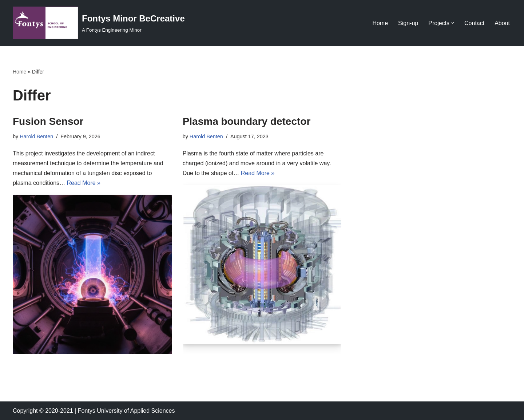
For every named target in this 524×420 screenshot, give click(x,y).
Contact (474, 23)
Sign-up (408, 23)
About (502, 23)
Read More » (84, 183)
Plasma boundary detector (247, 121)
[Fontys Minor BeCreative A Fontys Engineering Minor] (99, 23)
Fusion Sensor (48, 121)
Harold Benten (36, 136)
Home (380, 23)
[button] (453, 23)
